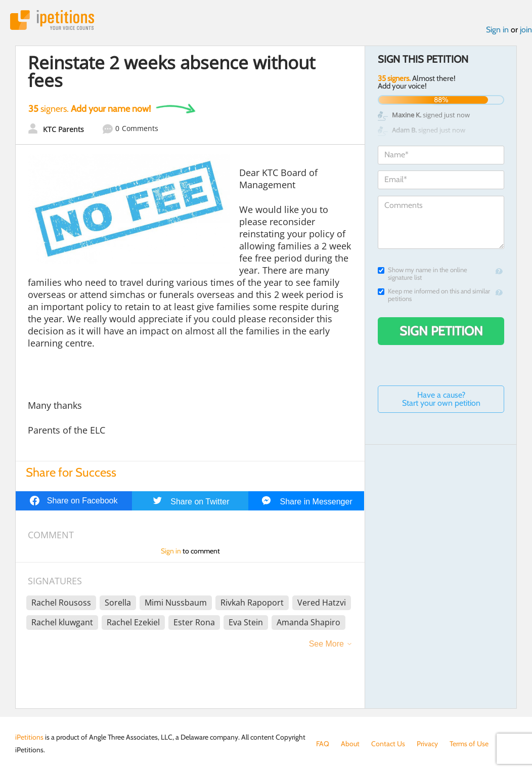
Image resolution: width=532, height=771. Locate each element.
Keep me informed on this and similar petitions (434, 295)
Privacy (427, 744)
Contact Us (388, 744)
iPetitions (52, 20)
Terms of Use (469, 744)
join (526, 30)
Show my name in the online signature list (423, 274)
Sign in (497, 30)
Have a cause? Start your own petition (441, 399)
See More (326, 644)
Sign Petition (441, 331)
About (350, 744)
